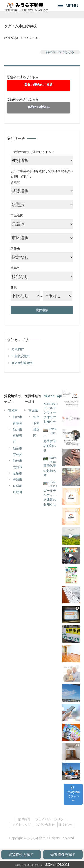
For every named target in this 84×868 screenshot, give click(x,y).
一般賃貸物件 (21, 356)
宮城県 (13, 411)
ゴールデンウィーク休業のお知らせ (50, 415)
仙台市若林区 (17, 451)
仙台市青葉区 (17, 420)
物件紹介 (24, 819)
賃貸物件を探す (21, 854)
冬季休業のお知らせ (50, 446)
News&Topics (55, 396)
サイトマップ (22, 825)
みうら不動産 (36, 838)
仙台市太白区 (17, 464)
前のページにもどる (60, 52)
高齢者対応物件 (22, 363)
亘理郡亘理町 (17, 489)
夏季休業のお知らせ (50, 470)
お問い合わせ (45, 825)
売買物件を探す (63, 854)
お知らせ (66, 825)
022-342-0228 (57, 864)
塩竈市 (17, 473)
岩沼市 (17, 480)
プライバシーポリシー (51, 819)
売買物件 (18, 349)
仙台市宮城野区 (17, 436)
